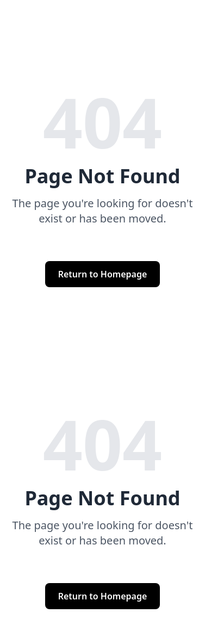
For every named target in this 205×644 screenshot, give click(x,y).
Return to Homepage (103, 274)
